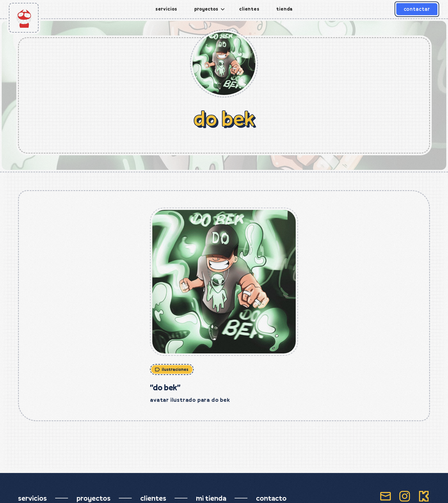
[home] (24, 18)
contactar (417, 9)
